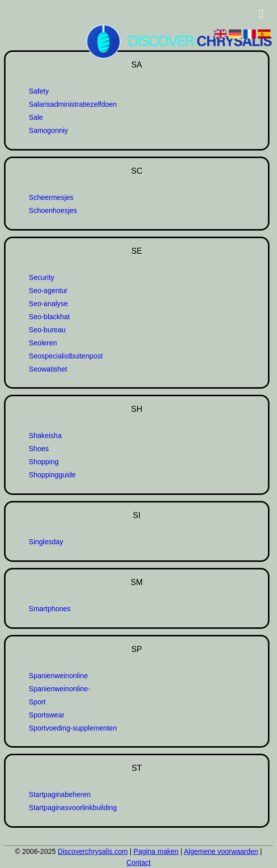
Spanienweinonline (58, 676)
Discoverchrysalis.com (93, 851)
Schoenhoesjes (53, 210)
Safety (39, 91)
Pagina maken (156, 851)
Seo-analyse (48, 304)
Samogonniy (48, 130)
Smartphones (50, 609)
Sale (36, 117)
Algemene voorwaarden (221, 851)
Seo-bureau (47, 330)
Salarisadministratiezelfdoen (73, 104)
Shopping (43, 462)
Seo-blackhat (49, 317)
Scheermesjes (51, 197)
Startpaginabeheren (60, 794)
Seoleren (43, 343)
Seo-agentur (48, 291)
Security (41, 277)
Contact (138, 862)
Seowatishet (48, 369)
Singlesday (46, 542)
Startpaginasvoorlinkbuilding (73, 808)
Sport (37, 702)
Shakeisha (45, 436)
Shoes (39, 449)
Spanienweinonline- (59, 689)
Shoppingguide (52, 475)
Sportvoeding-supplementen (73, 728)
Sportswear (47, 715)
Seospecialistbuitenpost (66, 356)
